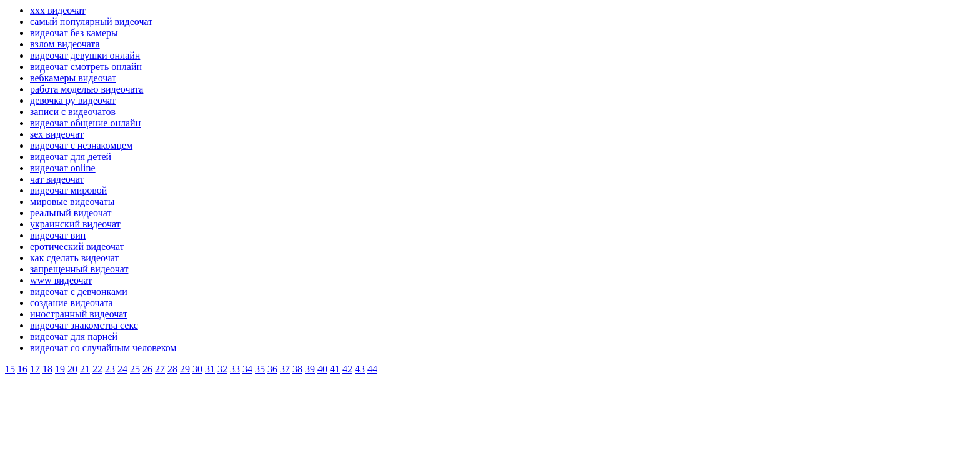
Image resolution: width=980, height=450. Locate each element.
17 (35, 369)
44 (372, 369)
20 (72, 369)
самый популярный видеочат (91, 22)
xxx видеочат (58, 10)
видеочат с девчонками (79, 292)
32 (222, 369)
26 (147, 369)
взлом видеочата (65, 44)
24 (122, 369)
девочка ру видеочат (73, 100)
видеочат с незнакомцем (81, 145)
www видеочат (61, 280)
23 (110, 369)
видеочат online (63, 168)
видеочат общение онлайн (85, 123)
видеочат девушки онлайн (85, 55)
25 (135, 369)
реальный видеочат (71, 213)
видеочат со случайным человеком (103, 348)
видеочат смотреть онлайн (86, 67)
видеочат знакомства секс (84, 325)
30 (197, 369)
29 (185, 369)
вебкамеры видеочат (73, 78)
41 (335, 369)
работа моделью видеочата (87, 89)
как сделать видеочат (74, 258)
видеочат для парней (74, 337)
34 (247, 369)
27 (160, 369)
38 (297, 369)
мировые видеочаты (72, 202)
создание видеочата (72, 303)
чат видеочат (57, 179)
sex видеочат (57, 134)
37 (285, 369)
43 (360, 369)
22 (97, 369)
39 (310, 369)
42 (347, 369)
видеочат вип (58, 235)
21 (85, 369)
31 (210, 369)
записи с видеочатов (73, 112)
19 (60, 369)
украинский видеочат (75, 224)
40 (322, 369)
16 (22, 369)
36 (272, 369)
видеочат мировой (68, 190)
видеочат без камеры (74, 33)
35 (260, 369)
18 (47, 369)
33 (235, 369)
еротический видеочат (77, 247)
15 (10, 369)
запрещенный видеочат (79, 269)
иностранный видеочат (79, 314)
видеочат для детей (71, 157)
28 (172, 369)
